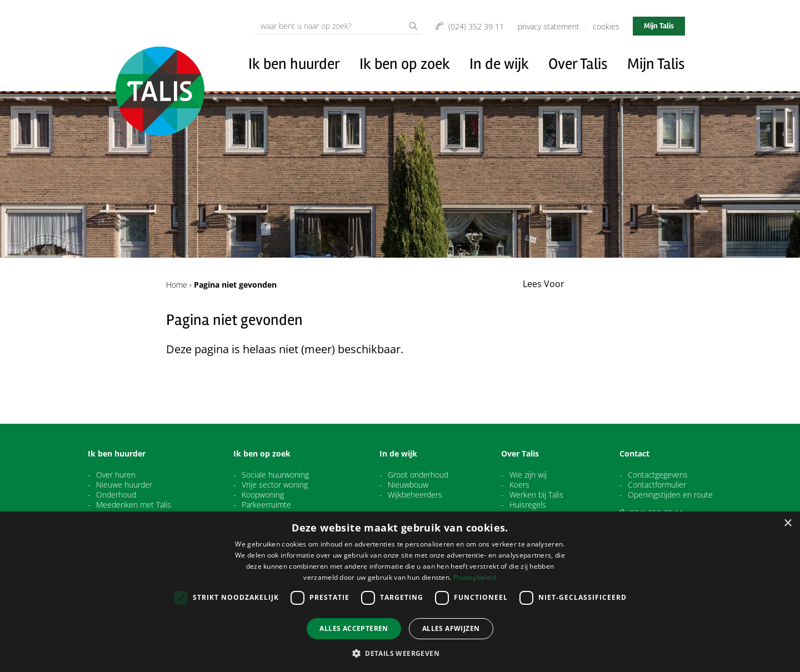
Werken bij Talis (536, 495)
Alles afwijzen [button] (451, 628)
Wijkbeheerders (415, 495)
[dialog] (400, 592)
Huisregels (528, 505)
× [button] (787, 523)
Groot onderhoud (418, 475)
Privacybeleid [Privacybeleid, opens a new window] (475, 577)
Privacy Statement (549, 26)
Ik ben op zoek (405, 64)
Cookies (606, 26)
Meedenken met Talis (134, 505)
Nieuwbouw (408, 485)
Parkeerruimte (266, 505)
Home (177, 285)
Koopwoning (263, 495)
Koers (519, 485)
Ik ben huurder (294, 64)
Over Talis (578, 64)
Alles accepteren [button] (354, 628)
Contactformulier (657, 485)
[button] (400, 653)
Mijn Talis (659, 26)
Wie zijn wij (528, 475)
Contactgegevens (658, 475)
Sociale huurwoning (275, 475)
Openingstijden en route (670, 495)
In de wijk (499, 64)
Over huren (116, 475)
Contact (634, 454)
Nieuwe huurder (124, 485)
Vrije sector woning (275, 485)
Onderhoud (116, 495)
